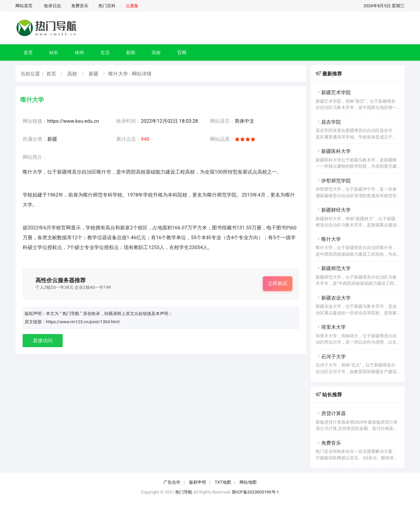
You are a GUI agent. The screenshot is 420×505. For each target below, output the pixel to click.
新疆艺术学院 (333, 93)
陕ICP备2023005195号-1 (255, 492)
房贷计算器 (331, 413)
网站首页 (24, 6)
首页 (28, 53)
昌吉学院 (328, 122)
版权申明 (198, 482)
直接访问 (43, 341)
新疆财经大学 (333, 210)
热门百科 (107, 6)
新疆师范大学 (333, 268)
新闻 (131, 53)
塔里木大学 (331, 327)
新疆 (94, 74)
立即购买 (278, 284)
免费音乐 (80, 6)
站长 (54, 53)
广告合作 (172, 482)
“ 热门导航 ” (71, 314)
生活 (105, 53)
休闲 (79, 53)
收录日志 (52, 6)
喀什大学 (328, 239)
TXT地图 (223, 482)
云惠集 (132, 6)
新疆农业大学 (333, 298)
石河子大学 (331, 357)
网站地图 (248, 482)
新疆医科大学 (333, 151)
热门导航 (184, 492)
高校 (156, 53)
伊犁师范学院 (333, 181)
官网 (182, 53)
